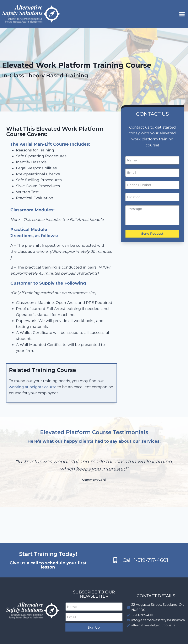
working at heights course (33, 387)
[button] (6, 470)
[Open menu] (183, 14)
